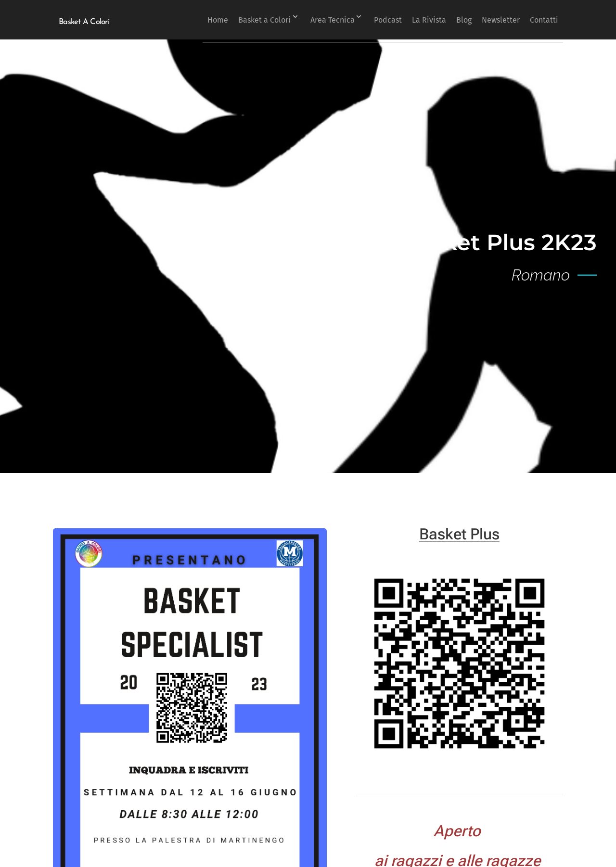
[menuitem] (179, 20)
